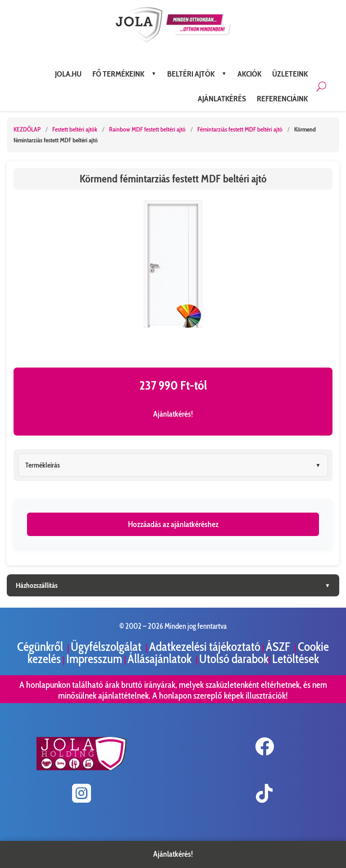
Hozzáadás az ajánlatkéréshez (173, 524)
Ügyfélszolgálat (107, 647)
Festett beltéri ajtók (75, 129)
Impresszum (94, 659)
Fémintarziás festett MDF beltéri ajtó (241, 129)
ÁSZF (279, 647)
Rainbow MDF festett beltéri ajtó (148, 129)
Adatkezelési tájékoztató (205, 647)
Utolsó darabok (234, 659)
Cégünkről (41, 647)
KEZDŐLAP (27, 129)
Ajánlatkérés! (173, 414)
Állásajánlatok (161, 659)
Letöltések (296, 659)
